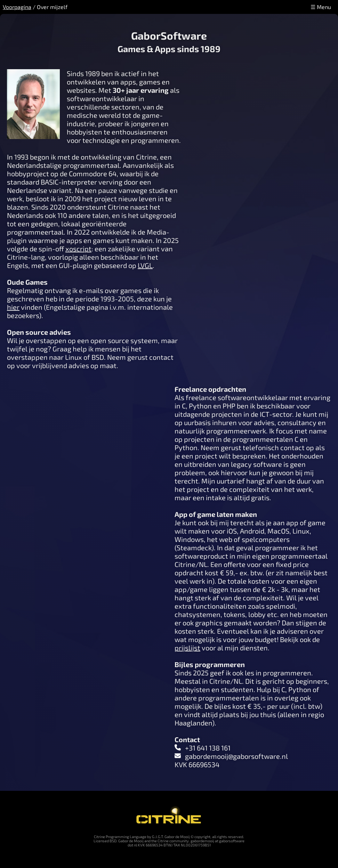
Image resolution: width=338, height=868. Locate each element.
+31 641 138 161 (208, 748)
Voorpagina (17, 7)
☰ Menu (321, 7)
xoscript (78, 249)
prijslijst (187, 648)
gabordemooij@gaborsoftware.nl (236, 756)
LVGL (145, 265)
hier (13, 307)
